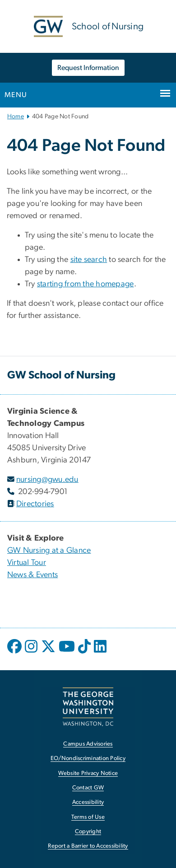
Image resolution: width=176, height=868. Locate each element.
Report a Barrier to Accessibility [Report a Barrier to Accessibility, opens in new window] (88, 846)
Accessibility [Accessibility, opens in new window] (88, 802)
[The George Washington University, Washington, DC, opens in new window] (88, 707)
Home (16, 117)
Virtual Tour (27, 563)
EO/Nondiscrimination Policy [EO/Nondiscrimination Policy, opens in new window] (88, 758)
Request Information (88, 68)
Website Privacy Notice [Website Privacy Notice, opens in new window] (88, 773)
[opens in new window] (15, 653)
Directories (35, 504)
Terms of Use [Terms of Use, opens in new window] (88, 817)
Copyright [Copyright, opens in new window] (88, 832)
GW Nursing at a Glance (49, 551)
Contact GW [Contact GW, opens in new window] (88, 788)
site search (89, 260)
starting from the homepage (86, 284)
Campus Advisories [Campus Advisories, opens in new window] (88, 744)
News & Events (32, 575)
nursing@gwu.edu (47, 480)
